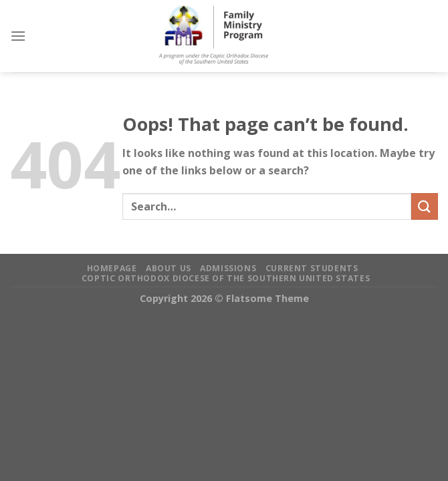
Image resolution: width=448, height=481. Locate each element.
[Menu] (18, 36)
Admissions (228, 268)
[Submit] (425, 206)
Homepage (112, 268)
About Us (169, 268)
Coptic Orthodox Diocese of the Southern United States (226, 278)
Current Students (312, 268)
